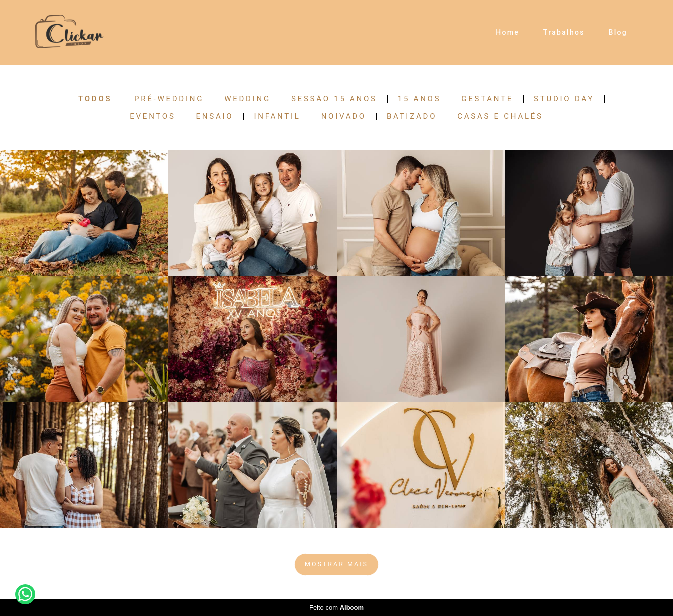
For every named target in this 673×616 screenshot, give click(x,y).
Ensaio (215, 117)
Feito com (336, 608)
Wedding (247, 99)
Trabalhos (564, 32)
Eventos (152, 117)
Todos (95, 99)
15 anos (420, 99)
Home (508, 32)
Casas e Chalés (500, 117)
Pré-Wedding (169, 99)
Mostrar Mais (336, 564)
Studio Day (564, 99)
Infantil (277, 117)
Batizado (412, 117)
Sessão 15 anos (334, 99)
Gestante (487, 99)
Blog (618, 32)
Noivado (344, 117)
